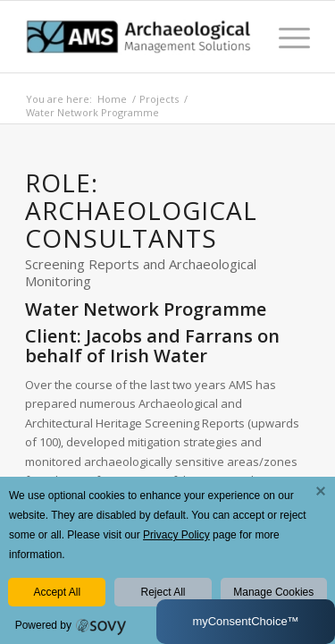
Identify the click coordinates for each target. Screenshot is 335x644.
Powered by (43, 625)
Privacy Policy (176, 535)
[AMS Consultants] (139, 37)
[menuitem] (285, 37)
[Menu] (285, 37)
